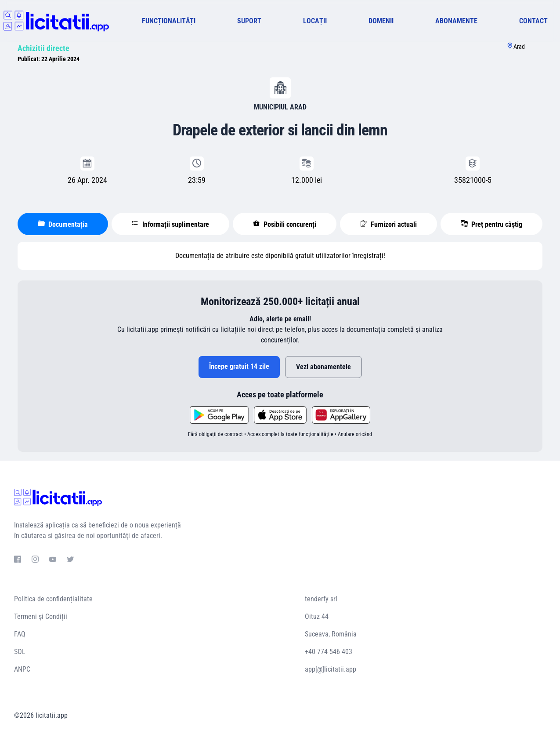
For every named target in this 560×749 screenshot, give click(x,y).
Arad (519, 47)
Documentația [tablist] (63, 224)
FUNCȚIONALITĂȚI (169, 21)
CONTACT (533, 21)
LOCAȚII (315, 21)
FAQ (20, 634)
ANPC (22, 669)
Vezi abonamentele (323, 367)
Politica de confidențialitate (53, 599)
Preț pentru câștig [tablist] (491, 224)
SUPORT (249, 21)
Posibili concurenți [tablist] (285, 224)
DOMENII (381, 21)
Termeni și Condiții (41, 616)
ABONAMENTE (456, 21)
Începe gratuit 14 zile (239, 366)
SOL (20, 652)
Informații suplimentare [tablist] (170, 224)
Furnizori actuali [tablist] (388, 224)
